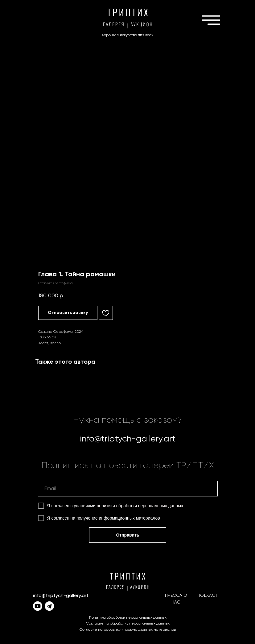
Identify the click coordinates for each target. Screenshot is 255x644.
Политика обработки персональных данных (128, 618)
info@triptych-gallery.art (128, 439)
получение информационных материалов (118, 518)
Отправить (127, 535)
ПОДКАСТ (207, 596)
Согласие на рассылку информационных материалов (128, 630)
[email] (128, 489)
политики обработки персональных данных (140, 506)
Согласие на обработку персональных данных (128, 624)
